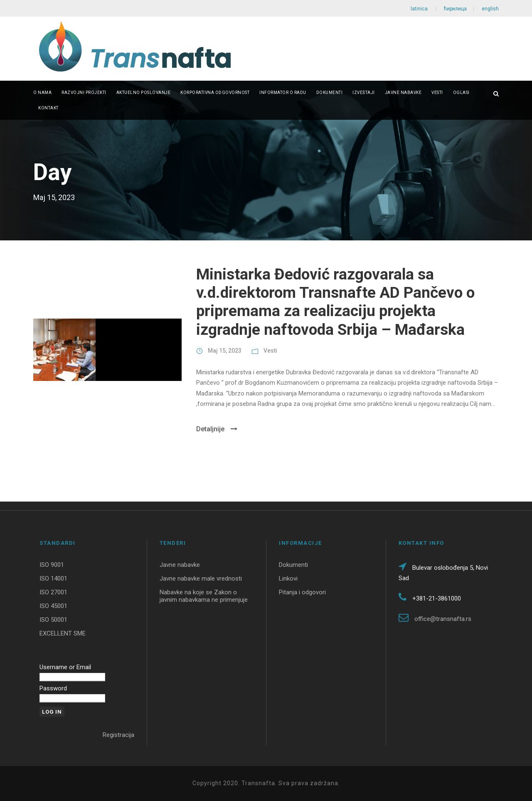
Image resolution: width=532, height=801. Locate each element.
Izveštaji (364, 93)
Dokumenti (330, 93)
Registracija (118, 735)
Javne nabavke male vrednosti (201, 578)
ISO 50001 (53, 620)
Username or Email (65, 667)
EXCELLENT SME (63, 633)
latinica (420, 9)
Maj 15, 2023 (225, 351)
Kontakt (48, 108)
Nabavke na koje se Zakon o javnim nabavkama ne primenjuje (204, 596)
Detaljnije (217, 429)
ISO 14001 (53, 578)
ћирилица (455, 9)
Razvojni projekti (84, 93)
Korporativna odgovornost (215, 93)
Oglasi (461, 93)
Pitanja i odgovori (302, 592)
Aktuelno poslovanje (144, 93)
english (490, 9)
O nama (42, 93)
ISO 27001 (53, 592)
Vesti (437, 93)
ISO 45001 (53, 606)
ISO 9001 (52, 565)
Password (53, 688)
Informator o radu (283, 93)
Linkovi (288, 578)
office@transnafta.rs (443, 619)
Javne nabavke (403, 93)
